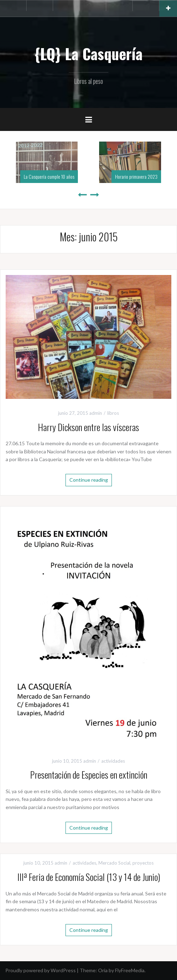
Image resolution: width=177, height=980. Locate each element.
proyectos (143, 863)
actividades (113, 761)
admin (96, 413)
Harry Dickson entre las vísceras (88, 427)
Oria (103, 970)
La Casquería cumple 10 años (49, 176)
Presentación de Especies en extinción (89, 775)
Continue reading (89, 480)
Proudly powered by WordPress (41, 970)
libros (113, 413)
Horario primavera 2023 (136, 176)
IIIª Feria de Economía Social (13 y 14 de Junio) (89, 877)
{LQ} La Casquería (88, 53)
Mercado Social (114, 863)
